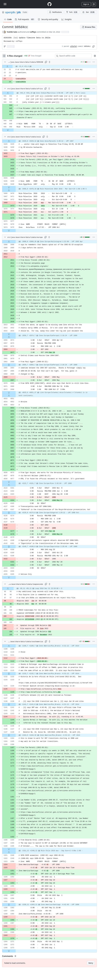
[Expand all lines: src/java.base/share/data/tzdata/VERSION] (49, 62)
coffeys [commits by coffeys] (33, 32)
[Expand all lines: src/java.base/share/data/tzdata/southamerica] (49, 641)
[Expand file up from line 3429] (9, 141)
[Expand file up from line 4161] (9, 485)
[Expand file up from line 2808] (9, 242)
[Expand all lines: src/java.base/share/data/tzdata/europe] (49, 237)
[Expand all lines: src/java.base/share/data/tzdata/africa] (49, 89)
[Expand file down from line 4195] (9, 577)
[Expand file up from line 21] (7, 66)
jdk (19, 12)
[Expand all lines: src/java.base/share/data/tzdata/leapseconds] (49, 584)
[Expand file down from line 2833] (9, 334)
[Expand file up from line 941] (8, 93)
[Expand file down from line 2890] (9, 393)
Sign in (86, 4)
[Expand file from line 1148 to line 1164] (9, 735)
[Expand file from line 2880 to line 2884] (9, 365)
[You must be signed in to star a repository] (89, 12)
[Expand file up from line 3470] (9, 190)
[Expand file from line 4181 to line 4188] (9, 547)
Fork (72, 12)
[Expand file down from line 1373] (9, 951)
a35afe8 (73, 46)
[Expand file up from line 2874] (9, 337)
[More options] (94, 62)
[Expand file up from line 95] (8, 589)
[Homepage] (49, 4)
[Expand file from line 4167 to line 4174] (9, 513)
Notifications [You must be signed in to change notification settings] (55, 12)
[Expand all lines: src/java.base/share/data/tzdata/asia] (47, 137)
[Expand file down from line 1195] (9, 849)
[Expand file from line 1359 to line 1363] (9, 905)
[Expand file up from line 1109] (9, 646)
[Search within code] (72, 56)
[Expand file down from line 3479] (9, 230)
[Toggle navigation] (5, 4)
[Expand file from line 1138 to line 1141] (9, 704)
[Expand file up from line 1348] (9, 852)
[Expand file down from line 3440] (9, 187)
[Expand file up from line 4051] (9, 396)
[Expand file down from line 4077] (9, 482)
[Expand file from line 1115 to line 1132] (9, 674)
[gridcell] (49, 66)
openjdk (10, 12)
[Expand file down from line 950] (8, 130)
